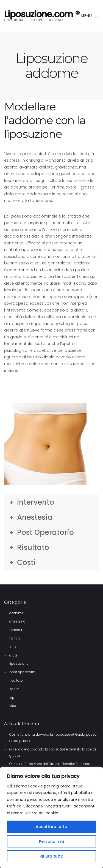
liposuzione (19, 663)
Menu (90, 16)
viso (13, 706)
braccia (16, 630)
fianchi (15, 638)
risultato (16, 680)
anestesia (17, 621)
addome (16, 613)
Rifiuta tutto (51, 856)
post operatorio (22, 672)
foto (13, 647)
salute (14, 689)
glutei (14, 655)
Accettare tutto (51, 827)
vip (12, 697)
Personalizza (51, 841)
